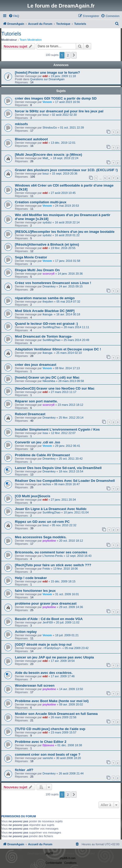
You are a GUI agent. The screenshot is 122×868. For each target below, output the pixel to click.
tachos (47, 484)
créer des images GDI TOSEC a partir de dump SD (56, 98)
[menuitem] (14, 16)
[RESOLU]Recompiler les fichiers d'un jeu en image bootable (65, 232)
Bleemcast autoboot (31, 139)
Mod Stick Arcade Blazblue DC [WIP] (45, 311)
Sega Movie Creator (31, 257)
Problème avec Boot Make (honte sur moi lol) (52, 701)
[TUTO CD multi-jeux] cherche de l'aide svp (50, 729)
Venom (47, 102)
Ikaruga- (48, 314)
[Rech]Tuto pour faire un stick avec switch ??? (53, 565)
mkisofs (21, 124)
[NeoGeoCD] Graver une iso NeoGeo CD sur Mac (55, 388)
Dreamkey (49, 286)
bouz (46, 115)
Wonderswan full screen (35, 685)
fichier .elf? (24, 770)
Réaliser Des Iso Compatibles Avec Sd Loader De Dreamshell (65, 481)
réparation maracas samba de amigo (45, 298)
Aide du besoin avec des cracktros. (44, 673)
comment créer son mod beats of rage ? (48, 754)
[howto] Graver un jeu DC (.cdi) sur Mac (47, 377)
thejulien (48, 302)
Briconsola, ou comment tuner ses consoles (51, 552)
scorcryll (49, 274)
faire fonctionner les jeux (35, 591)
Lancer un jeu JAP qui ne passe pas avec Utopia (54, 657)
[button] (74, 55)
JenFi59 (48, 622)
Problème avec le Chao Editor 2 (41, 742)
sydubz (47, 222)
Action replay (26, 632)
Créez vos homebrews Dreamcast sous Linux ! (53, 283)
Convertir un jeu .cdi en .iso (37, 442)
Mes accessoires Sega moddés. (41, 537)
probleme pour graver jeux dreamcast (46, 603)
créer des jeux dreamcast (36, 365)
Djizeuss (48, 745)
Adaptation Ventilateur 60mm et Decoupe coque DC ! (58, 349)
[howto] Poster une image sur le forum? (47, 73)
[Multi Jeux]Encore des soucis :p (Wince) (48, 155)
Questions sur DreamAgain (47, 79)
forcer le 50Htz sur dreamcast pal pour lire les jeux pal (59, 111)
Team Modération (31, 40)
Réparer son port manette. (36, 401)
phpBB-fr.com (68, 858)
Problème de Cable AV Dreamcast (42, 455)
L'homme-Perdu (53, 556)
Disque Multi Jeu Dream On (37, 270)
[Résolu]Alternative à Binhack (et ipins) (47, 244)
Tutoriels (11, 34)
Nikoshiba (49, 381)
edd (45, 76)
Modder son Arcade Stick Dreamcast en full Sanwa (56, 714)
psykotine (49, 541)
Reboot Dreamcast (30, 414)
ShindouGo (50, 128)
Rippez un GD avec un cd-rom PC (42, 522)
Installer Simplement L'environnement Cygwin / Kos (57, 429)
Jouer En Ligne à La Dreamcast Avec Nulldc (51, 509)
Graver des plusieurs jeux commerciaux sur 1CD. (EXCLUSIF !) (66, 170)
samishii (48, 758)
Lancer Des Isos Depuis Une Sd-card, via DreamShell (58, 468)
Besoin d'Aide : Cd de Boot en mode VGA (49, 619)
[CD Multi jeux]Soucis (33, 496)
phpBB (49, 853)
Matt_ (46, 158)
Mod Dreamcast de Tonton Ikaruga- (44, 336)
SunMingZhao (52, 327)
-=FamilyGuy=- (52, 648)
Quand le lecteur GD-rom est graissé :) (46, 324)
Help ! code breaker (31, 578)
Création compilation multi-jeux (41, 202)
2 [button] (68, 55)
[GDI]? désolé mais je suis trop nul (43, 644)
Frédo (46, 569)
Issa (45, 433)
